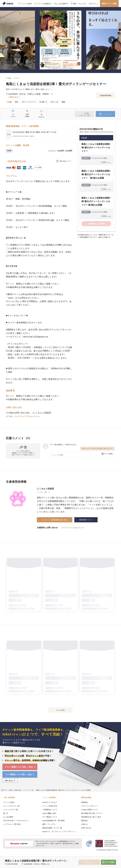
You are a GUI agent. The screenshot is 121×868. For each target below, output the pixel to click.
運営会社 (84, 820)
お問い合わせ (86, 828)
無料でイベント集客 (109, 3)
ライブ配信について (50, 817)
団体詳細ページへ (86, 520)
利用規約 (84, 802)
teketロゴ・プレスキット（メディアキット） (59, 831)
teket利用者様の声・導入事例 (53, 820)
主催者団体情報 (105, 95)
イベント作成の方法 (50, 806)
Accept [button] (113, 856)
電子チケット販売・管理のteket (11, 790)
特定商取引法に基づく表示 (91, 817)
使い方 (6, 813)
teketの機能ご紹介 (49, 813)
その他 (8, 78)
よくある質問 (8, 817)
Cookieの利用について (90, 810)
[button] (3, 859)
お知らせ (84, 824)
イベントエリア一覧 (11, 810)
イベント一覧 (29, 790)
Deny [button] (101, 856)
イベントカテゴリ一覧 (11, 806)
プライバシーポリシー (89, 806)
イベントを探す (9, 802)
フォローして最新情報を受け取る (55, 520)
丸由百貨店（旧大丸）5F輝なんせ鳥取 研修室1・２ (44, 864)
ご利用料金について (50, 810)
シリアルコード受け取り (12, 824)
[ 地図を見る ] (14, 97)
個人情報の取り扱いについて (92, 813)
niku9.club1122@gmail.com (27, 416)
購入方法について (65, 161)
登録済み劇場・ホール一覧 (52, 828)
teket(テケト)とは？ (50, 802)
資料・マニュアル (49, 824)
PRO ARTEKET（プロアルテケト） (16, 820)
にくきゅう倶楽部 (45, 489)
